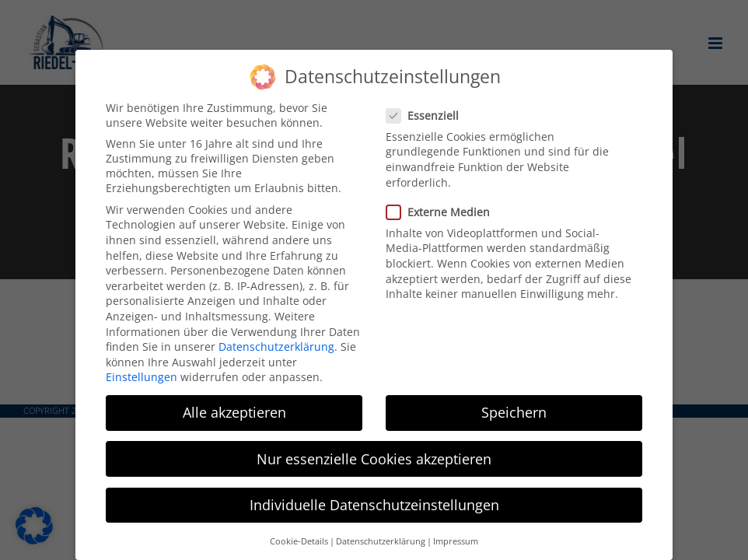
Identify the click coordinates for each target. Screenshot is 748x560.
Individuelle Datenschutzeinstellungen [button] (374, 505)
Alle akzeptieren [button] (234, 412)
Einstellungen (142, 377)
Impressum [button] (456, 541)
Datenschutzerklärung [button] (381, 541)
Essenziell (429, 115)
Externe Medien (444, 212)
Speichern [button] (514, 412)
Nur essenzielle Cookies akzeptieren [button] (374, 459)
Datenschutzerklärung (276, 346)
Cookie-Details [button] (299, 541)
